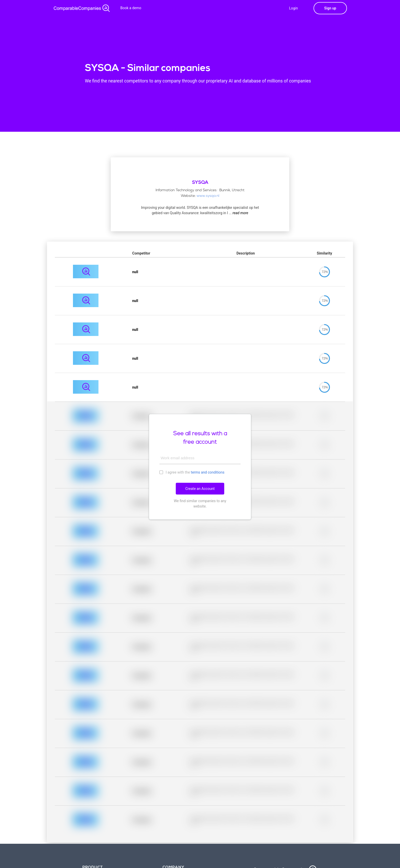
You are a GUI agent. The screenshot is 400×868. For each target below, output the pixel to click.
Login (293, 8)
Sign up (330, 8)
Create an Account (200, 489)
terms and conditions (208, 472)
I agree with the (192, 472)
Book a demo (131, 8)
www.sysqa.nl (208, 196)
